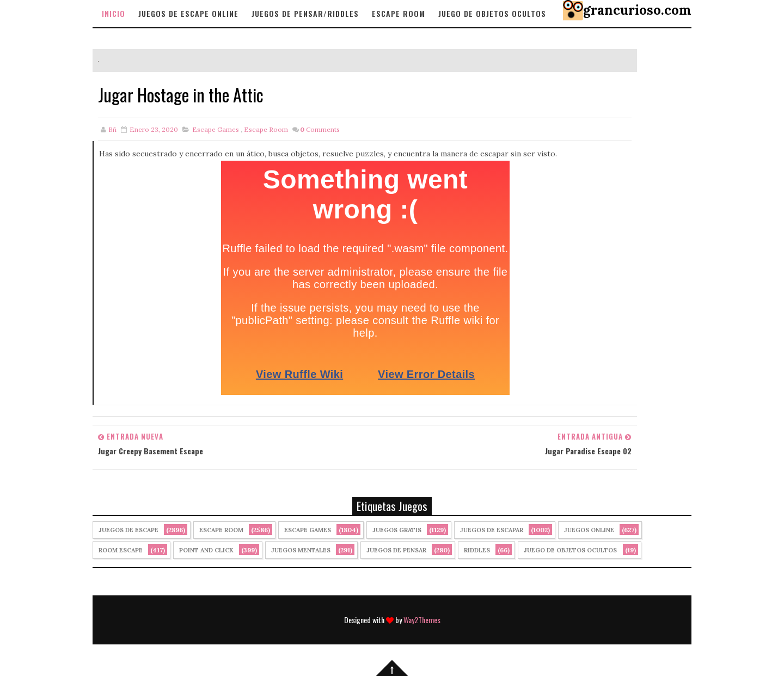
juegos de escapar (492, 530)
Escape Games (216, 129)
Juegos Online (589, 530)
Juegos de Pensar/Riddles (305, 13)
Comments (320, 129)
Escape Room (399, 13)
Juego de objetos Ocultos (492, 13)
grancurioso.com (637, 10)
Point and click (206, 550)
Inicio (114, 13)
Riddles (477, 550)
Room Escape (121, 550)
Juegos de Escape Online (188, 13)
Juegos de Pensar (396, 550)
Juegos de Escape (128, 530)
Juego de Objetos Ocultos (570, 550)
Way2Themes (422, 620)
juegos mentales (301, 550)
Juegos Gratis (397, 530)
